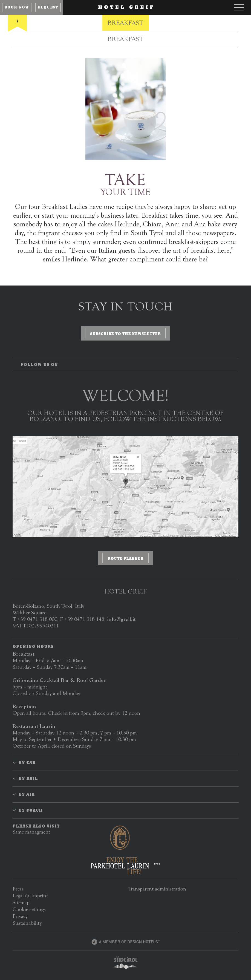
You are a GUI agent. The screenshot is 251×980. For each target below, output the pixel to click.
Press (18, 889)
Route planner (126, 558)
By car (27, 763)
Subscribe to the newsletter (125, 334)
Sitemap (21, 902)
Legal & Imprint (30, 896)
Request (48, 7)
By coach (31, 810)
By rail (28, 779)
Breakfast (126, 23)
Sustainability (27, 923)
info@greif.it (121, 619)
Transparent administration (157, 889)
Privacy (20, 916)
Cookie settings (29, 909)
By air (27, 794)
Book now (17, 7)
